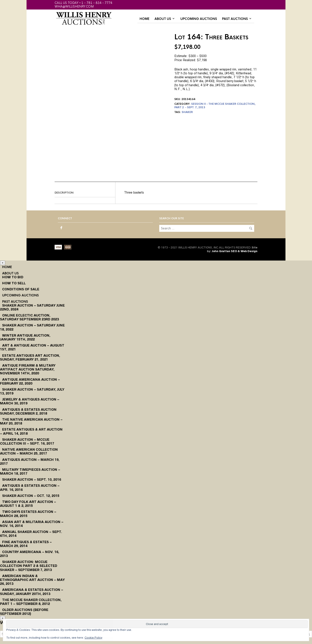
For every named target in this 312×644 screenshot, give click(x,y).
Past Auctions (235, 19)
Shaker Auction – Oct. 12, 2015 (31, 496)
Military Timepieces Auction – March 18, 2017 (30, 471)
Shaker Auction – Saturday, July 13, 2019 (32, 391)
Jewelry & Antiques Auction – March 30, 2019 (30, 401)
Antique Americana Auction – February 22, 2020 (30, 381)
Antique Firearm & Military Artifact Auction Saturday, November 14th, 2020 (28, 369)
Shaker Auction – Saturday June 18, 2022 (32, 327)
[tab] (85, 193)
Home (144, 19)
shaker (187, 112)
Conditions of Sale (21, 289)
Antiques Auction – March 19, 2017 (30, 462)
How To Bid (13, 277)
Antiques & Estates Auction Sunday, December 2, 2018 (28, 411)
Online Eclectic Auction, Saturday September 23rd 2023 (29, 317)
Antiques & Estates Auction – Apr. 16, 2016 (30, 487)
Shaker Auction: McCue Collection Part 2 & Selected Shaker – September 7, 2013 (29, 566)
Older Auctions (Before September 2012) (24, 612)
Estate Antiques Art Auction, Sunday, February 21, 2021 (30, 357)
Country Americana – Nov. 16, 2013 (30, 554)
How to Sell (14, 283)
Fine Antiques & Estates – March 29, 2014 (26, 544)
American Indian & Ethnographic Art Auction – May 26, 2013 (32, 580)
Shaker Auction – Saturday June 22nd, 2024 (32, 307)
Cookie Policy (93, 638)
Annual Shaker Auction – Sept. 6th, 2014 (31, 534)
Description (64, 193)
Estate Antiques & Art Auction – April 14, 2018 (31, 431)
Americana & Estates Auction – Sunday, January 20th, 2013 (32, 592)
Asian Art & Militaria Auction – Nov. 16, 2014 (32, 524)
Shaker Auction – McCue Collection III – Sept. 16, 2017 (27, 441)
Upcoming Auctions (199, 19)
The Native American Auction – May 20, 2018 (31, 421)
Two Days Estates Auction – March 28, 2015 (28, 514)
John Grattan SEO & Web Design (235, 251)
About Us (163, 19)
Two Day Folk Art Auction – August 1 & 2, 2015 (28, 504)
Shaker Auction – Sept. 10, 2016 (32, 479)
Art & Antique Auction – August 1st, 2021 (32, 347)
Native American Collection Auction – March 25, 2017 (29, 451)
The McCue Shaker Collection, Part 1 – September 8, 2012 (31, 602)
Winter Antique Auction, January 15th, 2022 (25, 337)
